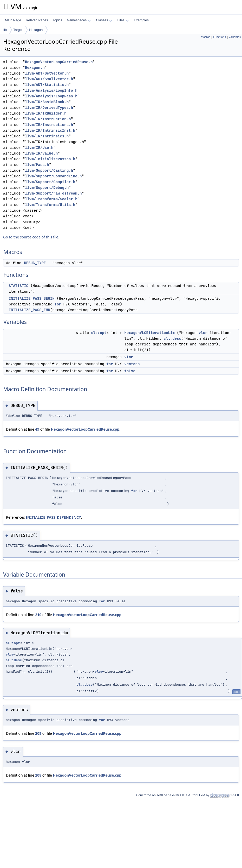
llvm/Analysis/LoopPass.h (51, 96)
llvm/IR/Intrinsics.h (47, 136)
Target (18, 30)
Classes (104, 20)
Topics (57, 20)
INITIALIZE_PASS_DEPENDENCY (53, 517)
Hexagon (36, 30)
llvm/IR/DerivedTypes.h (49, 108)
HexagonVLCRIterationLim (150, 333)
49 (37, 429)
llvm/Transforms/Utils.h (50, 205)
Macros (205, 37)
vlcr (203, 333)
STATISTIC (18, 286)
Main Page (13, 20)
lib (5, 30)
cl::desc (172, 338)
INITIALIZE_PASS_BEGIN (31, 298)
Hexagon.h (35, 68)
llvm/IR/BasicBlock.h (47, 102)
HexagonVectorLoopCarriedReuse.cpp (85, 429)
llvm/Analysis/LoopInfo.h (51, 91)
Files (123, 20)
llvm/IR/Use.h (39, 148)
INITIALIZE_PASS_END (29, 310)
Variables (235, 37)
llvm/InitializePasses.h (50, 159)
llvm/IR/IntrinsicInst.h (50, 131)
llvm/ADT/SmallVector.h (49, 79)
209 (38, 733)
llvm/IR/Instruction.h (48, 119)
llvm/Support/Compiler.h (50, 182)
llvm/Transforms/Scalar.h (51, 199)
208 (38, 775)
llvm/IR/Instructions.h (49, 125)
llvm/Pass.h (37, 165)
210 (38, 615)
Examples (141, 20)
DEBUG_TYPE (35, 263)
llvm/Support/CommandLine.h (53, 176)
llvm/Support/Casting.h (49, 171)
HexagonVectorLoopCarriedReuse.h (59, 62)
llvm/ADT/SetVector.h (47, 73)
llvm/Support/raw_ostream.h (53, 193)
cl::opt (99, 333)
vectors (132, 364)
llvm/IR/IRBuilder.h (46, 113)
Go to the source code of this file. (31, 237)
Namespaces (79, 20)
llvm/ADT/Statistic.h (47, 85)
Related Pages (37, 20)
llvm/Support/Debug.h (47, 188)
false (130, 371)
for (58, 304)
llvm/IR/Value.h (41, 153)
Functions (220, 37)
